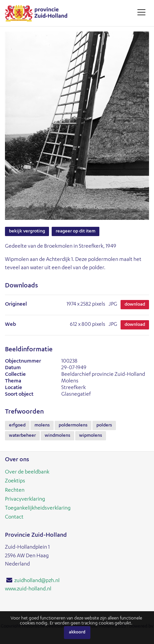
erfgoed (17, 425)
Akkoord (77, 633)
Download (135, 305)
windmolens (57, 436)
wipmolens (91, 436)
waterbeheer (22, 436)
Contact (14, 518)
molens (42, 425)
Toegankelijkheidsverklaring (38, 509)
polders (104, 425)
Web (10, 325)
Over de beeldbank (27, 472)
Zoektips (15, 481)
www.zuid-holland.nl (28, 589)
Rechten (15, 491)
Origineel (16, 305)
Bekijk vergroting (27, 231)
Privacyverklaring (25, 500)
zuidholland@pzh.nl (37, 581)
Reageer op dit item (76, 231)
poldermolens (73, 425)
